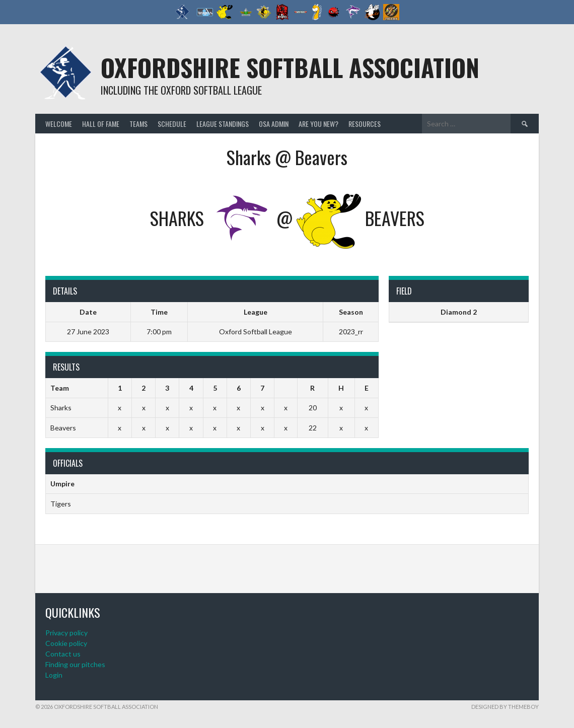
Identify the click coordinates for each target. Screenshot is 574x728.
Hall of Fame (101, 124)
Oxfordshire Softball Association (290, 67)
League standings (223, 124)
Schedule (172, 124)
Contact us (63, 654)
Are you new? (318, 124)
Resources (365, 124)
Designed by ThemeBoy (505, 707)
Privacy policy (66, 633)
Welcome (59, 124)
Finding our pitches (75, 664)
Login (54, 675)
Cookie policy (66, 643)
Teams (138, 124)
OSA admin (274, 124)
